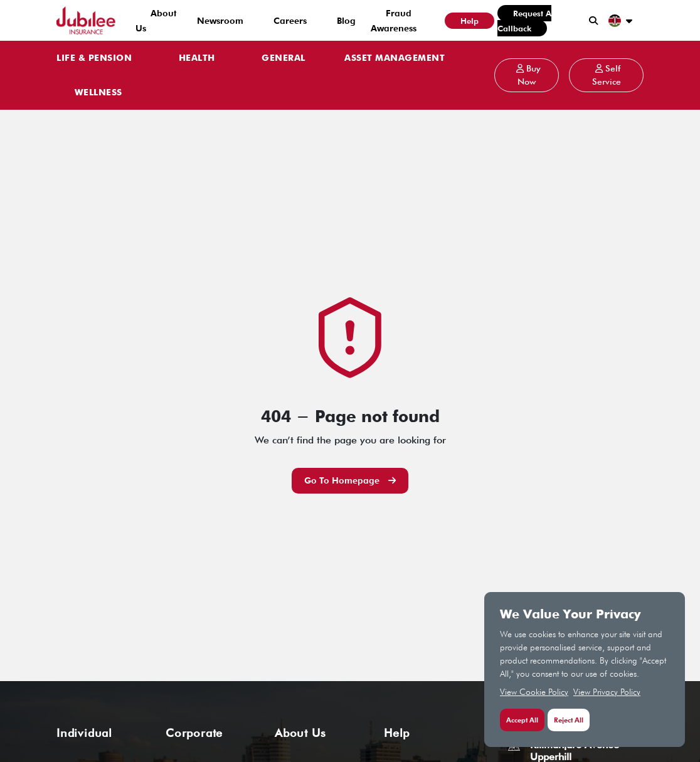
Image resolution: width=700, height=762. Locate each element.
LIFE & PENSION (94, 58)
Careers (290, 21)
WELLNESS (98, 93)
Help (469, 21)
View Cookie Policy (534, 692)
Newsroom (220, 21)
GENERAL (284, 58)
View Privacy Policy (607, 692)
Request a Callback (524, 21)
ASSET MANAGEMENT (395, 58)
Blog (346, 21)
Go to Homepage (350, 480)
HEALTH (197, 58)
